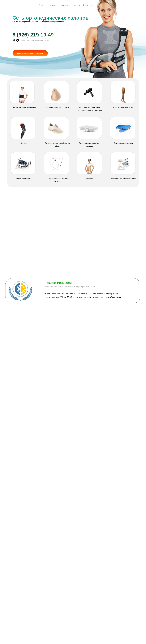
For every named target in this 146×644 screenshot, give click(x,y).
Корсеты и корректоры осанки (24, 107)
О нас (42, 5)
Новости (76, 5)
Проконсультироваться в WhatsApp (30, 53)
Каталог (53, 5)
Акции (65, 5)
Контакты (87, 5)
